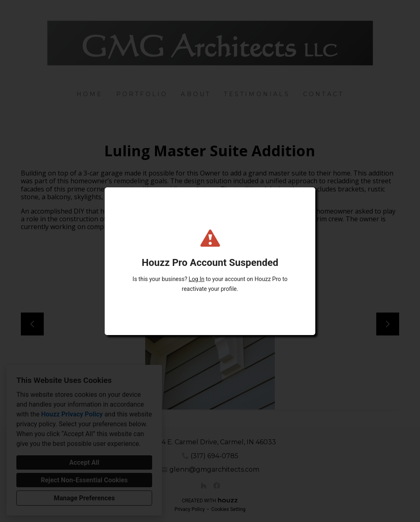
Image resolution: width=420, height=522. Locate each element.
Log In (196, 279)
